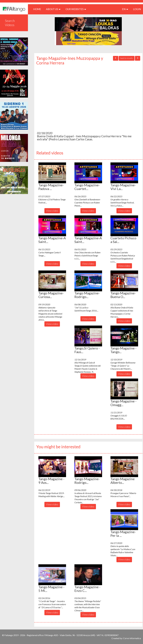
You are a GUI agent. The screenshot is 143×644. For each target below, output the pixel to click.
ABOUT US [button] (53, 9)
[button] (52, 173)
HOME (38, 9)
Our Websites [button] (76, 9)
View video (52, 211)
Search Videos (10, 23)
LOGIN (137, 9)
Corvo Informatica (132, 638)
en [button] (125, 9)
